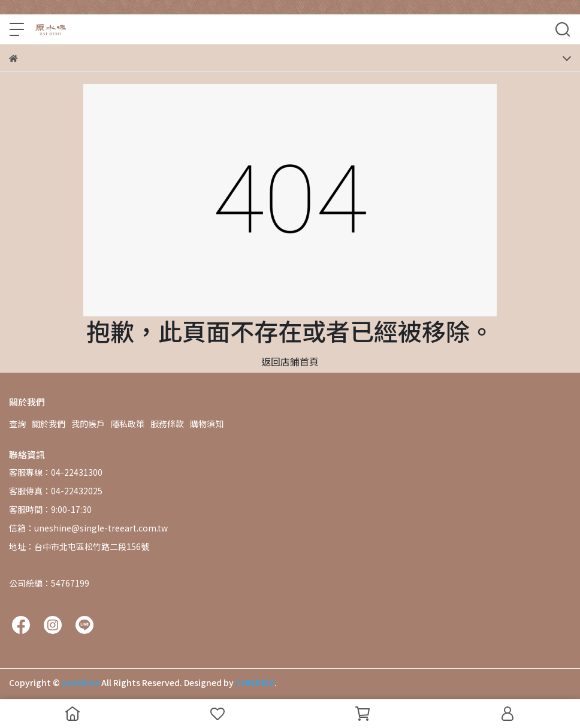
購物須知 (207, 424)
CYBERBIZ (255, 682)
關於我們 (49, 424)
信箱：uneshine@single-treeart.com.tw (88, 528)
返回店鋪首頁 (290, 361)
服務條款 (167, 424)
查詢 (17, 424)
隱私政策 (128, 424)
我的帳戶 (88, 424)
